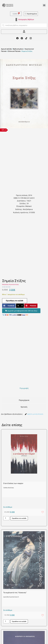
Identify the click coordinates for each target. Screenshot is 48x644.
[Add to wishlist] (43, 512)
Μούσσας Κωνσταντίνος (10, 284)
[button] (44, 5)
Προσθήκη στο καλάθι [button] (19, 518)
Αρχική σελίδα (6, 49)
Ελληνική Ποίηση (14, 51)
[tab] (24, 388)
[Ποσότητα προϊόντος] (6, 518)
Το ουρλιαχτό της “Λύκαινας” (15, 593)
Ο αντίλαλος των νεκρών (13, 483)
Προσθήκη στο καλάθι (15, 301)
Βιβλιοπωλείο (18, 49)
